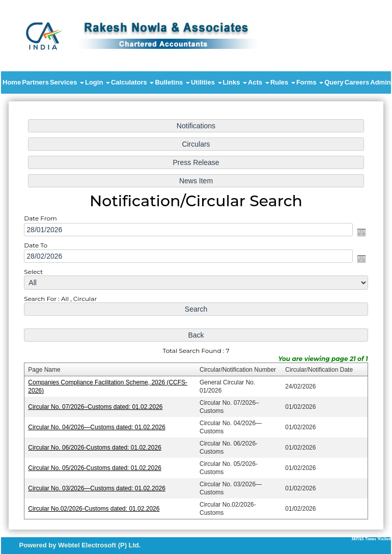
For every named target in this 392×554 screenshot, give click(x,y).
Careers (357, 82)
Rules (283, 82)
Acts (259, 82)
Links (235, 82)
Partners (35, 82)
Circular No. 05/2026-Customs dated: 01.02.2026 (96, 465)
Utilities (206, 82)
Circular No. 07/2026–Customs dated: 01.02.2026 (97, 405)
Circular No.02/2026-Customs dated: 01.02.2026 (96, 506)
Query (334, 82)
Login (97, 82)
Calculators (132, 82)
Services (67, 82)
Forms (310, 82)
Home (12, 82)
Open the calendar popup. (358, 234)
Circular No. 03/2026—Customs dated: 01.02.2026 (99, 485)
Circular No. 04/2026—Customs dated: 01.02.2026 (99, 425)
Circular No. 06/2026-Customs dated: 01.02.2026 (96, 446)
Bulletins (172, 82)
